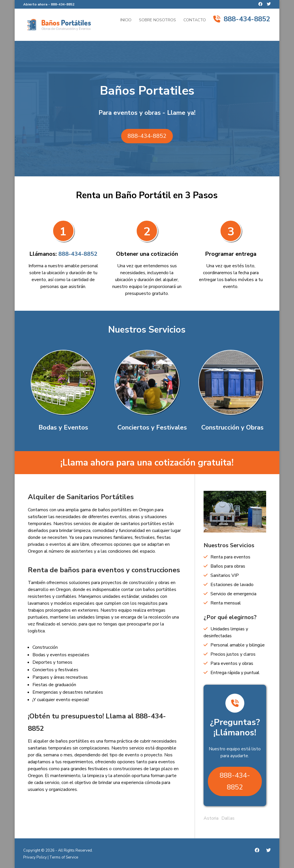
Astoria (211, 818)
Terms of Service (64, 857)
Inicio (126, 20)
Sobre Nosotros (157, 20)
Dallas (228, 818)
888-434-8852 (63, 4)
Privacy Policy (35, 857)
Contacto (195, 20)
